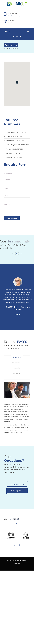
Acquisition (17, 373)
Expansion (17, 368)
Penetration (17, 358)
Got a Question (17, 484)
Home (6, 48)
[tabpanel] (18, 295)
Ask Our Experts (17, 491)
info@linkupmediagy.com (16, 16)
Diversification (17, 363)
